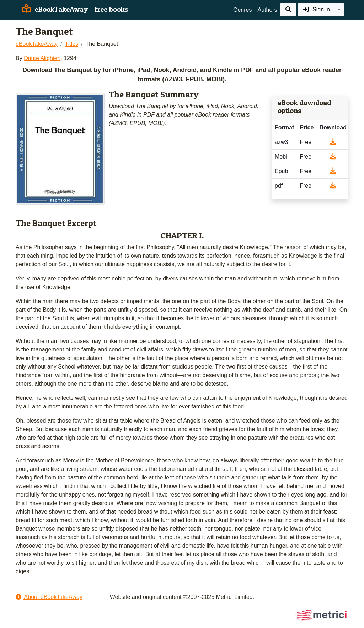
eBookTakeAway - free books (74, 9)
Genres (242, 10)
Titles (71, 44)
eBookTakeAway (37, 44)
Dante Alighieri (42, 58)
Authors (267, 10)
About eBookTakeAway (49, 597)
